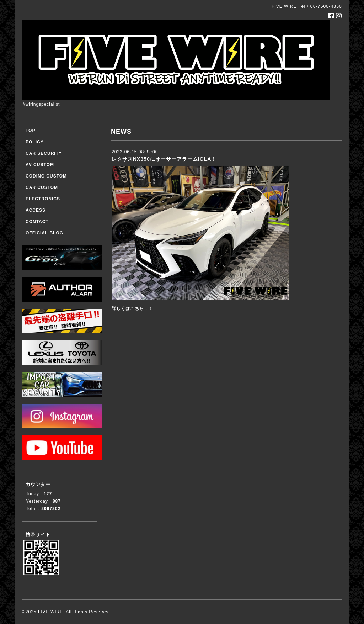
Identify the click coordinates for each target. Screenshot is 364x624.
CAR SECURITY (44, 153)
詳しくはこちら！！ (132, 308)
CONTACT (37, 222)
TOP (30, 131)
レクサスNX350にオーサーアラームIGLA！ (164, 159)
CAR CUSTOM (42, 187)
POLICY (35, 142)
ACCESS (36, 210)
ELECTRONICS (43, 199)
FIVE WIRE (50, 612)
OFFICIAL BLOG (44, 233)
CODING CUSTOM (46, 176)
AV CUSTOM (40, 165)
